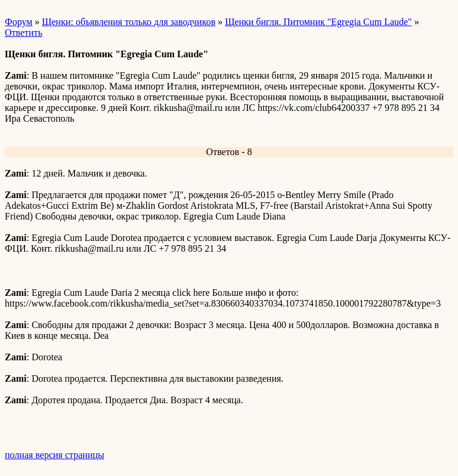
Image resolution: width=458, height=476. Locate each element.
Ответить (24, 33)
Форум (18, 22)
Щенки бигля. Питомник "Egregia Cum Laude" (318, 22)
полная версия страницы (55, 455)
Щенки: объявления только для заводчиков (129, 22)
